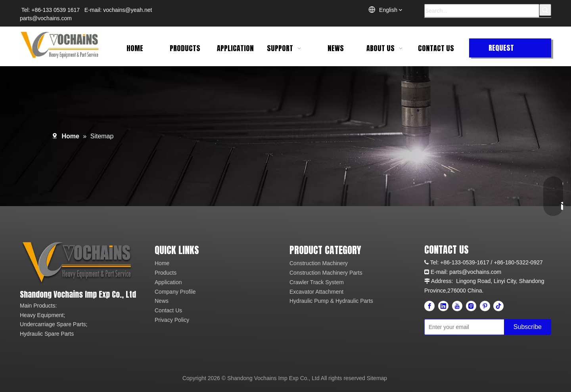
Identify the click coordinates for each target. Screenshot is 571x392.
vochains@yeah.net (127, 10)
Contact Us (168, 310)
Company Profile (175, 292)
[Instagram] (471, 306)
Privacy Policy (172, 320)
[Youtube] (457, 306)
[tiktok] (498, 306)
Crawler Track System (317, 282)
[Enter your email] (463, 327)
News (162, 301)
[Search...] (482, 11)
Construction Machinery (319, 263)
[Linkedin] (443, 306)
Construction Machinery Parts (326, 273)
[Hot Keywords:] (545, 10)
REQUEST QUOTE (501, 50)
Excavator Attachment (316, 292)
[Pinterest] (485, 306)
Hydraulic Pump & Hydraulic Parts (331, 301)
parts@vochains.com (46, 18)
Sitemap (377, 378)
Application (168, 282)
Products (166, 273)
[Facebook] (429, 306)
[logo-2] (78, 263)
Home (162, 263)
